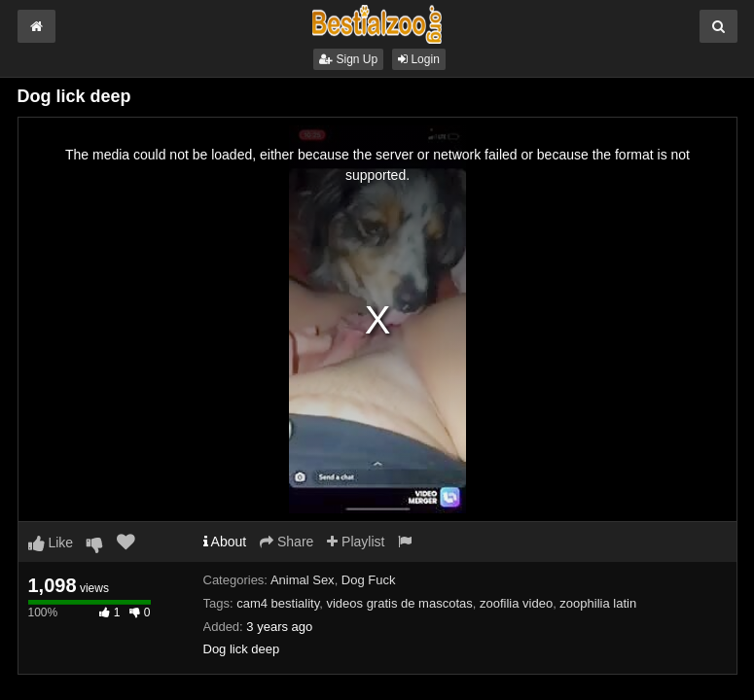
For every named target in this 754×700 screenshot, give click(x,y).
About (225, 542)
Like (51, 542)
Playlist (356, 542)
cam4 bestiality (278, 603)
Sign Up (348, 59)
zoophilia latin (598, 603)
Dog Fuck (369, 580)
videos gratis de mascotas (399, 603)
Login (419, 59)
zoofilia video (516, 603)
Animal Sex (303, 580)
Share (287, 542)
